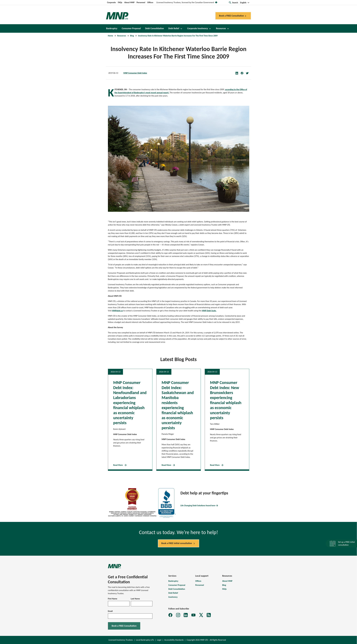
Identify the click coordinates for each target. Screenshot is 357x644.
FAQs (120, 2)
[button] (233, 3)
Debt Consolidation (177, 589)
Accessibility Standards (174, 640)
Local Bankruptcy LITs (145, 640)
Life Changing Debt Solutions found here (199, 506)
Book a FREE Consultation (233, 16)
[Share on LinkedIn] (238, 73)
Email (110, 611)
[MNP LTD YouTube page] (193, 615)
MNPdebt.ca (117, 311)
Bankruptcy (173, 581)
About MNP (129, 2)
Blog (132, 36)
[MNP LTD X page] (201, 615)
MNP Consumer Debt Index (135, 73)
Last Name (135, 599)
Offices (150, 2)
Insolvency (173, 597)
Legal (159, 640)
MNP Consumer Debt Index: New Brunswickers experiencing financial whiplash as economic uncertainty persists (226, 400)
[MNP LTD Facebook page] (170, 615)
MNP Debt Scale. (209, 311)
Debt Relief (173, 593)
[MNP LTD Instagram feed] (178, 615)
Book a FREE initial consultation (178, 543)
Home (111, 36)
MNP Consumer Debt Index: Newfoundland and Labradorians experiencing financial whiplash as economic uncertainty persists (130, 403)
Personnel (141, 2)
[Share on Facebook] (243, 73)
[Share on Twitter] (249, 73)
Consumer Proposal (177, 585)
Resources (122, 36)
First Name (113, 599)
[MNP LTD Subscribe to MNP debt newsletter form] (209, 615)
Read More (120, 465)
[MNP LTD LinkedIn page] (186, 615)
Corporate (111, 2)
